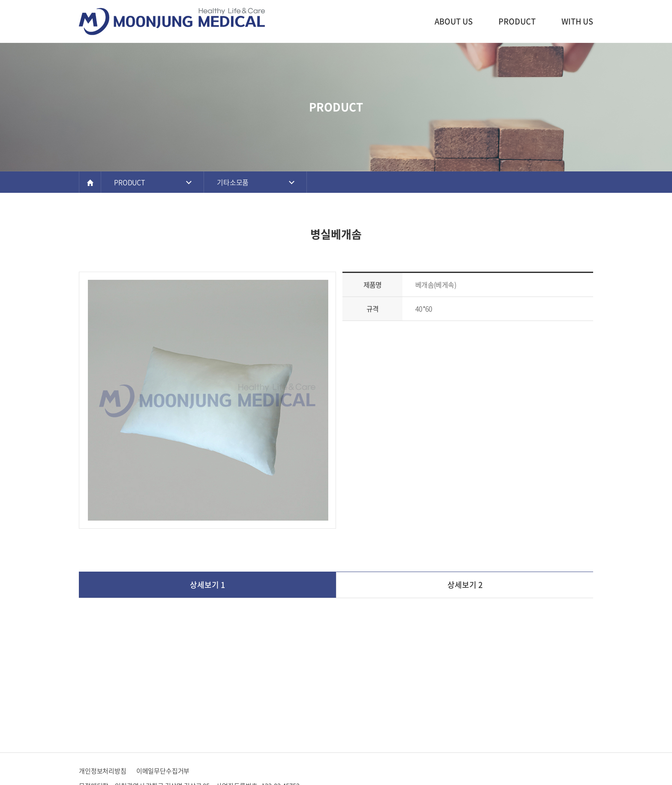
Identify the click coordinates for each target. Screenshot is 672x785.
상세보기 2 (465, 585)
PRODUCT (517, 21)
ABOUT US (454, 21)
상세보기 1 (207, 585)
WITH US (577, 21)
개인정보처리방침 (103, 771)
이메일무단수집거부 (163, 771)
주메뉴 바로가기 (0, 0)
